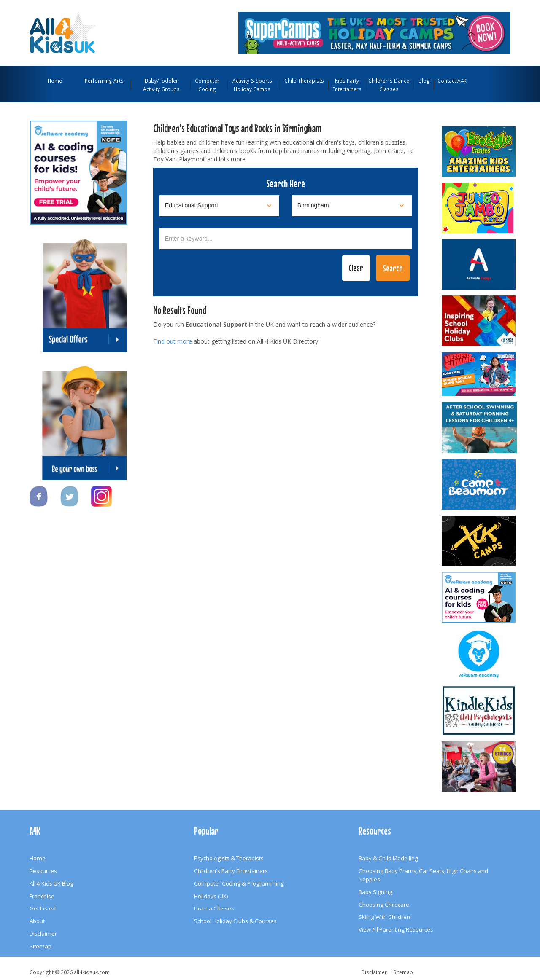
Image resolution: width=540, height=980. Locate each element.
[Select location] (352, 206)
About (37, 921)
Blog (424, 81)
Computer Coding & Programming (239, 883)
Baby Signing (375, 892)
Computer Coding (207, 85)
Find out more (173, 341)
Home (55, 81)
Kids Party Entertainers (347, 85)
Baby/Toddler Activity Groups (161, 85)
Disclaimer (43, 934)
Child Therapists (304, 81)
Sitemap (40, 946)
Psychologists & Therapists (229, 858)
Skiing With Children (384, 917)
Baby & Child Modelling (388, 858)
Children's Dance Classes (389, 85)
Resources (43, 871)
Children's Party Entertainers (231, 871)
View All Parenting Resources (396, 929)
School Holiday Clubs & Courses (235, 921)
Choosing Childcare (384, 905)
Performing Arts (104, 81)
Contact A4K (452, 81)
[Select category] (219, 206)
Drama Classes (214, 908)
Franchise (42, 896)
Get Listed (43, 908)
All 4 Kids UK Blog (51, 883)
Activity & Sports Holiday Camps (252, 85)
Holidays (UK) (211, 896)
